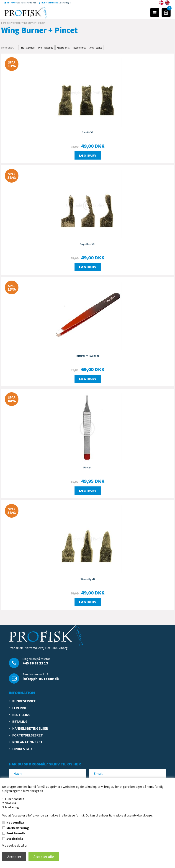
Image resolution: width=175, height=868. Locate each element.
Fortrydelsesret (28, 735)
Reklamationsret (27, 742)
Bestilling (21, 715)
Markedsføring (18, 828)
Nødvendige (15, 822)
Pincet (87, 467)
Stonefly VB (88, 579)
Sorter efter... (8, 48)
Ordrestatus (24, 749)
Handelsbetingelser (30, 728)
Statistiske (15, 839)
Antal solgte (96, 48)
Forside (5, 23)
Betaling (20, 721)
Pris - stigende (27, 48)
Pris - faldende (46, 48)
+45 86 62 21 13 (35, 663)
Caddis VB (88, 132)
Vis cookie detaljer (15, 845)
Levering (20, 708)
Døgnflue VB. (87, 244)
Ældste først (63, 48)
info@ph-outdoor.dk (41, 679)
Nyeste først (80, 48)
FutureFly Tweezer (87, 356)
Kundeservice (24, 701)
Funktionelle (16, 833)
